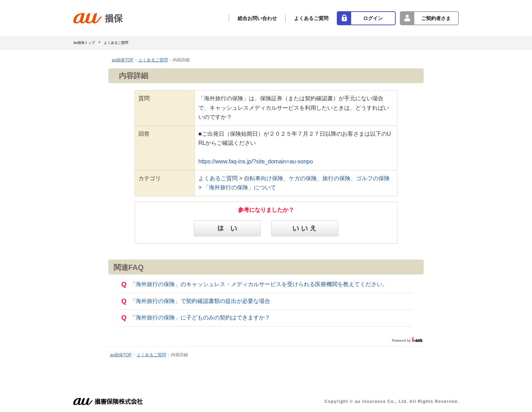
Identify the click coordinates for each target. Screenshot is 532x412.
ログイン (373, 18)
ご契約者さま (436, 18)
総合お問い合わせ (257, 18)
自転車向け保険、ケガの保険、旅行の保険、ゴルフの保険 (317, 178)
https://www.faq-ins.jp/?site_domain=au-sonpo (256, 161)
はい (227, 228)
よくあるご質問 (311, 18)
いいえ (305, 228)
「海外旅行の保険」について (240, 187)
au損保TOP (123, 60)
